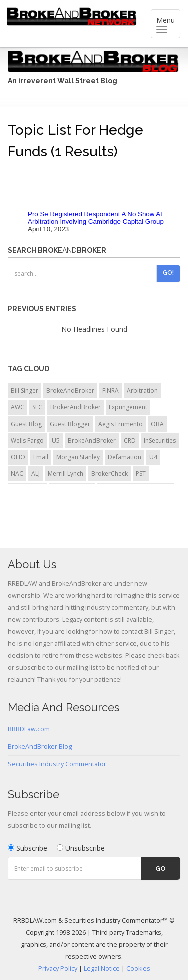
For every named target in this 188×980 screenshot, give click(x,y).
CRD (130, 440)
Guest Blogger (70, 424)
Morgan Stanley (78, 457)
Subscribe (27, 848)
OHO (18, 457)
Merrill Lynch (65, 473)
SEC (37, 407)
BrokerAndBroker (75, 407)
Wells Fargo (27, 440)
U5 (56, 440)
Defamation (125, 457)
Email (41, 457)
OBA (157, 424)
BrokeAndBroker (70, 391)
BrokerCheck (110, 473)
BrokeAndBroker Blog (40, 746)
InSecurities (160, 440)
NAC (17, 473)
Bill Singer (24, 391)
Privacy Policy (58, 969)
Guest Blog (26, 424)
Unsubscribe (81, 848)
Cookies (138, 969)
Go (161, 868)
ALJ (35, 473)
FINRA (111, 391)
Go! (168, 273)
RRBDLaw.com (29, 729)
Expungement (128, 407)
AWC (17, 407)
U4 (153, 457)
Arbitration (142, 391)
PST (141, 473)
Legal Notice (102, 969)
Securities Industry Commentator (57, 764)
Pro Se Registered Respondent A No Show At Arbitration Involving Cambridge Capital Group (96, 218)
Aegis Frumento (121, 424)
